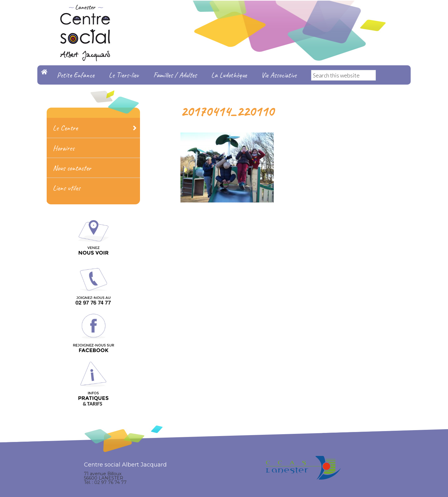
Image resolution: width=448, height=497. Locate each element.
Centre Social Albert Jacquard (224, 12)
